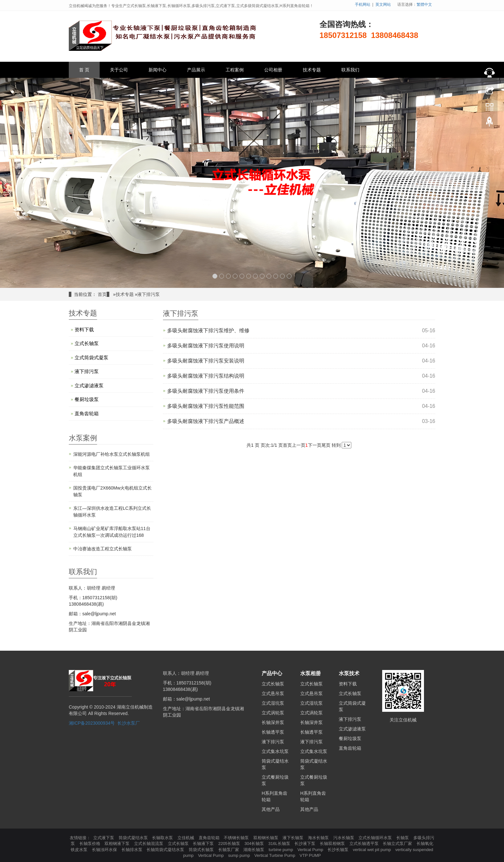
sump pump (240, 855)
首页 (102, 294)
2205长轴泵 (230, 844)
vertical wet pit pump (373, 850)
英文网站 (383, 5)
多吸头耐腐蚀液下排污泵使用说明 (206, 346)
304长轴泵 (255, 844)
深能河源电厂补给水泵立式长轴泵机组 (112, 454)
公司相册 (273, 70)
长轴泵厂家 (229, 850)
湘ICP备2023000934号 (92, 723)
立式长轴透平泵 (365, 844)
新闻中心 (157, 70)
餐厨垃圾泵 (87, 399)
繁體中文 (424, 5)
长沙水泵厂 (129, 723)
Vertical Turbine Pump (275, 855)
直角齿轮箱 (87, 413)
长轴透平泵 (273, 732)
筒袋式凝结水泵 (134, 838)
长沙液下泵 (306, 844)
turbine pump (282, 850)
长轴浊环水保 (105, 850)
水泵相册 (310, 673)
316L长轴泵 (280, 844)
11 (282, 276)
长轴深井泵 (273, 722)
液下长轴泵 (294, 838)
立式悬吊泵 (273, 693)
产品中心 (272, 673)
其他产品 (271, 809)
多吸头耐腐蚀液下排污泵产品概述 (206, 421)
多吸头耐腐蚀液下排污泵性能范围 (206, 406)
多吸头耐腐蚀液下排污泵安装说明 (206, 361)
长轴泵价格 (90, 844)
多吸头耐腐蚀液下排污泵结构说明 (206, 376)
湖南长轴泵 (254, 850)
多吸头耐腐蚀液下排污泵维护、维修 (208, 330)
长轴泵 (403, 838)
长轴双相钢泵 (333, 844)
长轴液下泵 (204, 844)
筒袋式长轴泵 (202, 850)
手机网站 (363, 5)
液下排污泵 (148, 294)
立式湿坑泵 (273, 703)
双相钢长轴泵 (266, 838)
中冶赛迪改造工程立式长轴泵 (103, 549)
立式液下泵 (104, 838)
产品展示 (196, 70)
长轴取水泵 (163, 838)
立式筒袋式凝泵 (91, 358)
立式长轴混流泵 (149, 844)
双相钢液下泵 (118, 844)
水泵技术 (349, 673)
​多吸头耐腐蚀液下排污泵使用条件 (206, 391)
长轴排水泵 (133, 850)
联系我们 (350, 70)
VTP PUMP (310, 855)
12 (289, 276)
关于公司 (119, 70)
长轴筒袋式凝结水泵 (166, 850)
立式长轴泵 (87, 343)
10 (276, 276)
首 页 (84, 70)
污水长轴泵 (344, 838)
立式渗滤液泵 (89, 385)
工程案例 (235, 70)
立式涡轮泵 (273, 713)
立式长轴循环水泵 (376, 838)
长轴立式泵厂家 (398, 844)
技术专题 (312, 70)
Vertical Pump (311, 850)
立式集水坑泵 (275, 751)
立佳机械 (186, 838)
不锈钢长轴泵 (237, 838)
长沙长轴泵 (339, 850)
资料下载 (84, 330)
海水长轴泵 (319, 838)
